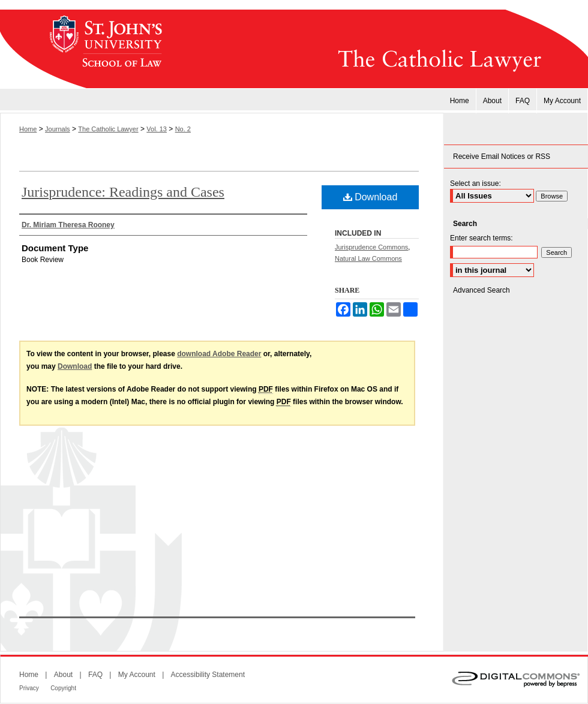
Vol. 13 (157, 129)
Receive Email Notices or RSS (502, 157)
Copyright (63, 688)
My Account (137, 675)
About (63, 675)
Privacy (29, 688)
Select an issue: (475, 183)
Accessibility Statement (208, 675)
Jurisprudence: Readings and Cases (123, 192)
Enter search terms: (481, 238)
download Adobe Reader (219, 354)
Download (370, 197)
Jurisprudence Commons (371, 247)
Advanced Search (481, 290)
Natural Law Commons (368, 258)
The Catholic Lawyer (381, 49)
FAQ (95, 675)
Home (28, 129)
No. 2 (183, 129)
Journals (58, 129)
